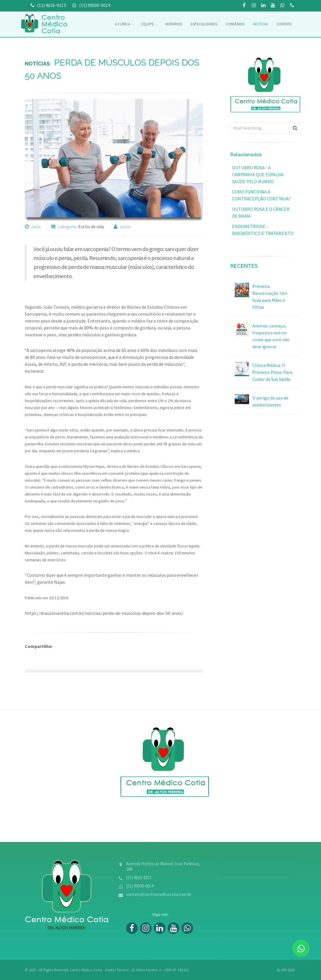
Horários (174, 24)
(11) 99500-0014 (292, 6)
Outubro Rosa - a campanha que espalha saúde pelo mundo (258, 174)
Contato (284, 24)
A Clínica (123, 24)
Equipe (148, 24)
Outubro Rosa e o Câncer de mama (261, 212)
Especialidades (204, 24)
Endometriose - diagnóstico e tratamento (263, 230)
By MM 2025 (286, 970)
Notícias (261, 24)
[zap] (301, 948)
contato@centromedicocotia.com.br (159, 894)
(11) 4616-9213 (139, 878)
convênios (235, 24)
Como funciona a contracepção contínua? (261, 195)
